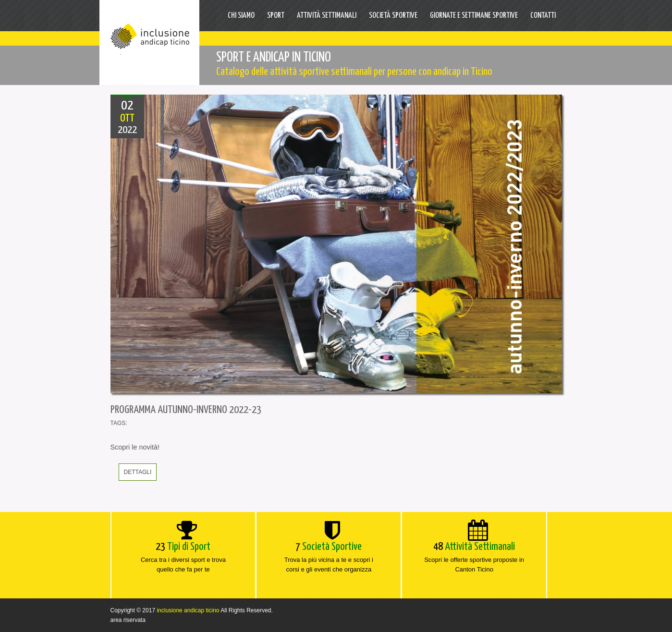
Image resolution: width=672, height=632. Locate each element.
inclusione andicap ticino (188, 610)
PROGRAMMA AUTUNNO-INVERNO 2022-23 (186, 410)
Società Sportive (393, 16)
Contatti (543, 16)
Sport (276, 16)
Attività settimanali (327, 16)
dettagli (138, 472)
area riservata (128, 620)
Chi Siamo (241, 16)
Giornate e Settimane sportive (474, 16)
